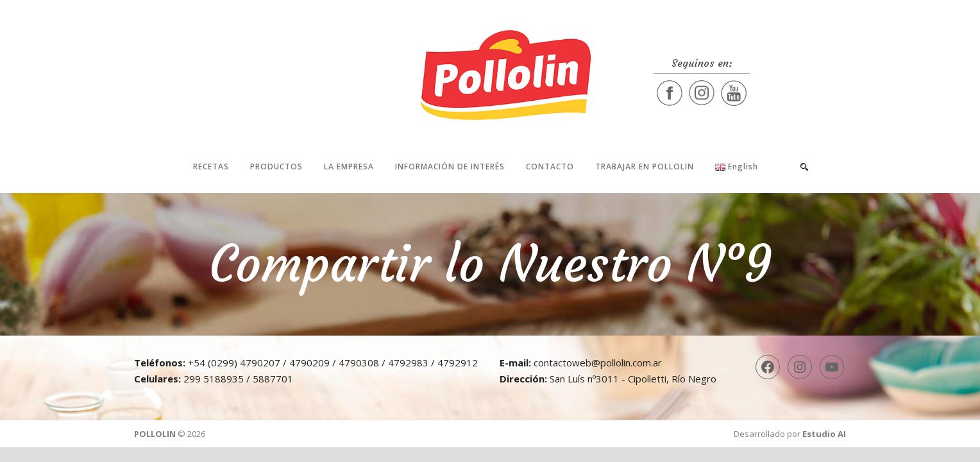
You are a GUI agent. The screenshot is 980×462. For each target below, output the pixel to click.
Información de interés (450, 167)
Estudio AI (824, 434)
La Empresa (349, 167)
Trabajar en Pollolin (645, 167)
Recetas (211, 167)
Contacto (550, 167)
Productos (276, 167)
